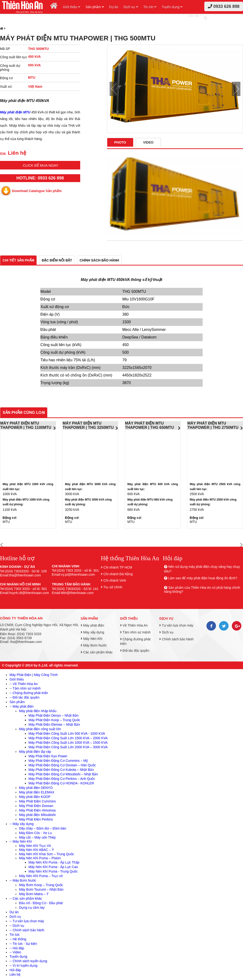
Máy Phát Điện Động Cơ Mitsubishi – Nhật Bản (63, 774)
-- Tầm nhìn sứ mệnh (25, 688)
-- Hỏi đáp (17, 948)
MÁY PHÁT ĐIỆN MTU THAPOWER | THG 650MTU (150, 425)
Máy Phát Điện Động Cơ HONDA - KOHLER (61, 783)
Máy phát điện (92, 625)
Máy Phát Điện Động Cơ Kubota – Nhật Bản (61, 770)
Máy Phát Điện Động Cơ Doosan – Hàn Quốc (62, 765)
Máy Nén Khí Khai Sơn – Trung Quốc (47, 854)
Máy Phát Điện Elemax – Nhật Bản (54, 724)
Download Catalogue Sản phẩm (37, 191)
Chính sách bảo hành (176, 639)
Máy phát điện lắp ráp (35, 752)
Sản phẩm (95, 7)
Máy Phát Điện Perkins (36, 819)
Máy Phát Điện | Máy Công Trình (34, 675)
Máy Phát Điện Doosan (36, 806)
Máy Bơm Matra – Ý (34, 894)
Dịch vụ (131, 7)
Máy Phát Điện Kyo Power (48, 756)
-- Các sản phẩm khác (26, 898)
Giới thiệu (72, 7)
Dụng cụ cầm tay (32, 908)
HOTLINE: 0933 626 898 (40, 178)
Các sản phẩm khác (97, 652)
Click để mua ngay (40, 165)
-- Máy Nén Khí (21, 841)
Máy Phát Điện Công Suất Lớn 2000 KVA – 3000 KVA (68, 747)
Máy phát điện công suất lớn (40, 729)
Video (148, 142)
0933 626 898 (224, 6)
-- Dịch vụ (17, 926)
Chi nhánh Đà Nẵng (118, 574)
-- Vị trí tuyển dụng (23, 966)
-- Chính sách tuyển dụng (28, 961)
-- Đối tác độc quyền (24, 697)
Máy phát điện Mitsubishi (37, 815)
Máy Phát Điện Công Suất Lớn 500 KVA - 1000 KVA (67, 734)
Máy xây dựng (92, 632)
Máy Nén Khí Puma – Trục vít (41, 876)
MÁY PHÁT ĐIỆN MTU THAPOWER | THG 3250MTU (88, 425)
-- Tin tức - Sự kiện (23, 944)
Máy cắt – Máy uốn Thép (37, 837)
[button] (2, 545)
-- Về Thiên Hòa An (24, 684)
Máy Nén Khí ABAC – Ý (36, 850)
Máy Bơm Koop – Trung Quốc (41, 885)
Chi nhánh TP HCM (118, 567)
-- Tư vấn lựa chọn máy (27, 921)
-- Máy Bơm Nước (23, 880)
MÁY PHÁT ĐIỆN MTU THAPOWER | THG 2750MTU (213, 425)
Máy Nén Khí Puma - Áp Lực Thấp (54, 862)
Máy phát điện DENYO (36, 788)
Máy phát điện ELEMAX (37, 792)
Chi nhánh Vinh (115, 580)
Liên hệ (193, 16)
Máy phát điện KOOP (35, 797)
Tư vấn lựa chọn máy (176, 625)
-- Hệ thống (18, 939)
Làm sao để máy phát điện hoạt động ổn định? (203, 578)
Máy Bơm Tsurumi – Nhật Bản (41, 889)
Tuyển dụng (172, 7)
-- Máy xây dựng (22, 824)
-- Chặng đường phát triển (29, 693)
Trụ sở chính (113, 587)
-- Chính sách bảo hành (27, 930)
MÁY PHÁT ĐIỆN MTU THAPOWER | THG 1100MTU (26, 425)
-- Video (15, 952)
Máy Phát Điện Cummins (37, 801)
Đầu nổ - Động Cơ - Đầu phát (41, 903)
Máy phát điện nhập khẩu (38, 711)
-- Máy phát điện (21, 706)
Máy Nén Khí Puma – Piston (40, 858)
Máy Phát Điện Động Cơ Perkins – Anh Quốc (62, 779)
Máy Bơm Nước (94, 645)
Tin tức (150, 7)
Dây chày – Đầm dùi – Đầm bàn (43, 828)
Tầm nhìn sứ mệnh (135, 632)
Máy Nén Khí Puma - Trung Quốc (53, 871)
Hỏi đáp (15, 970)
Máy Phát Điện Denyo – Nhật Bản (54, 715)
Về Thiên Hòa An (134, 625)
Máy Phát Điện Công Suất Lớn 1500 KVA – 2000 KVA (68, 738)
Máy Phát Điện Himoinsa (37, 810)
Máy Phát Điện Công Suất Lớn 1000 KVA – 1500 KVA (68, 743)
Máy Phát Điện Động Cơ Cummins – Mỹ (58, 761)
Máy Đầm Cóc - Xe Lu (35, 833)
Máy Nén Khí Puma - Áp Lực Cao (53, 867)
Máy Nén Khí (92, 639)
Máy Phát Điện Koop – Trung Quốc (54, 720)
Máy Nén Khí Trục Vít (35, 846)
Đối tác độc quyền (135, 651)
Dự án (114, 7)
